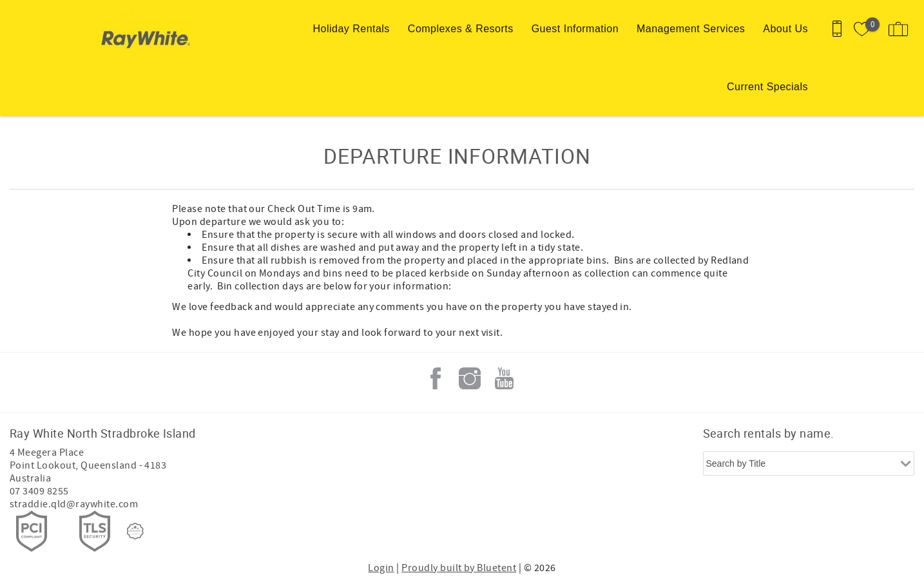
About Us (785, 29)
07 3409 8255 (39, 491)
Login (381, 568)
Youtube (504, 378)
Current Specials (767, 87)
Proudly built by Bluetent (459, 568)
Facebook (436, 378)
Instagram (470, 378)
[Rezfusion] (135, 531)
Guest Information (575, 29)
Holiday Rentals (351, 29)
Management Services (691, 29)
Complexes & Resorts (461, 29)
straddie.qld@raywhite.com (74, 504)
